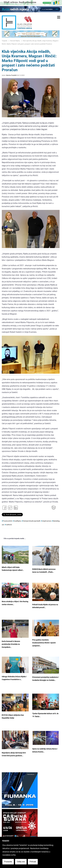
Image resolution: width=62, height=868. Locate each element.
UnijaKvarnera (47, 521)
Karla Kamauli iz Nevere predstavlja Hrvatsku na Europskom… (11, 644)
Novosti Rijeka (15, 41)
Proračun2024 (7, 521)
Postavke (8, 862)
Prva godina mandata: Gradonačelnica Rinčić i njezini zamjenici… (44, 643)
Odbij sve (21, 862)
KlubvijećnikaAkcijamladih (32, 521)
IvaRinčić (9, 525)
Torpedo (5, 41)
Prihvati (33, 862)
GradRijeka (17, 521)
